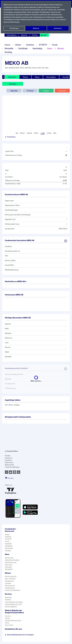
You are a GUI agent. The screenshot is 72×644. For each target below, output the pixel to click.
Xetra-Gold (9, 627)
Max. (55, 133)
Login (44, 35)
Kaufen (46, 91)
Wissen (60, 48)
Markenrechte (9, 465)
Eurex (7, 625)
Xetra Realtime (12, 35)
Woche (22, 133)
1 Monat (29, 133)
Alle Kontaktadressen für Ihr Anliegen (19, 637)
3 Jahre (49, 133)
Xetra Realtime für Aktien (14, 602)
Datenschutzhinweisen (18, 22)
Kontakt (7, 456)
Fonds (54, 45)
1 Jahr (42, 133)
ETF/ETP (43, 45)
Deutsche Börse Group (13, 623)
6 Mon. (36, 133)
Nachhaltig (37, 48)
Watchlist (24, 35)
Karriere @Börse (11, 607)
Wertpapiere (9, 581)
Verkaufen (62, 91)
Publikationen (10, 588)
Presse (7, 620)
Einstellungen (14, 28)
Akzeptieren (58, 28)
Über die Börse (10, 579)
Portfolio (35, 35)
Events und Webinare (13, 590)
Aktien (18, 45)
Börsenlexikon (10, 586)
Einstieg (8, 52)
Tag (16, 133)
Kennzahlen (51, 77)
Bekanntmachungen (12, 560)
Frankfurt (13, 84)
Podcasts (8, 567)
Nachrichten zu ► (17, 281)
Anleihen (29, 45)
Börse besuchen (11, 576)
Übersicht (12, 77)
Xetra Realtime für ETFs (14, 604)
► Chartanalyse (10, 137)
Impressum (9, 458)
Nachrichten (9, 558)
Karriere (8, 618)
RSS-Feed (9, 565)
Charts (25, 77)
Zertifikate (23, 48)
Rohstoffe (9, 48)
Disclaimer (8, 460)
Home (7, 45)
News (49, 48)
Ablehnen (36, 28)
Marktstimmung (10, 562)
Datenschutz (9, 463)
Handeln (8, 583)
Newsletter (9, 569)
